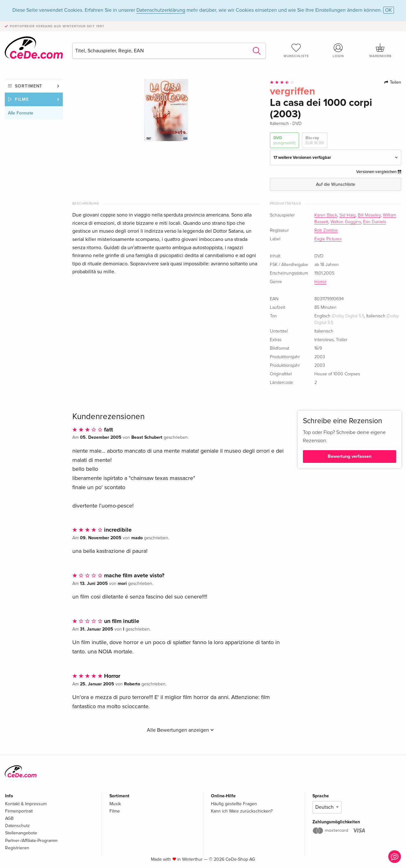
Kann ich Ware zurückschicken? (242, 811)
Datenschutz (17, 826)
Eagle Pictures (328, 239)
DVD (285, 141)
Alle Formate (21, 113)
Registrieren (17, 848)
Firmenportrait (19, 811)
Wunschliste (296, 50)
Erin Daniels (375, 222)
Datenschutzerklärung (161, 10)
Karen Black (326, 215)
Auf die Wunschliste (336, 184)
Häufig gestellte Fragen (234, 804)
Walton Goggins (346, 222)
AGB (9, 818)
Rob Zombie (326, 230)
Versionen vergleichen (379, 172)
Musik (115, 804)
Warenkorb (380, 50)
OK (389, 10)
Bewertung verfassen (350, 456)
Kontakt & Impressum (26, 804)
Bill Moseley (369, 215)
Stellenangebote (21, 833)
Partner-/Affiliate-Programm (31, 841)
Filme (22, 99)
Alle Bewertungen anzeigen (180, 730)
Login (338, 50)
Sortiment (29, 86)
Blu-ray (315, 141)
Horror (320, 282)
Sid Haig (347, 215)
